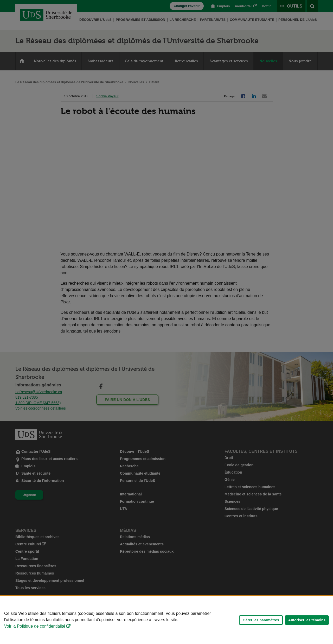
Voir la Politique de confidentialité (35, 626)
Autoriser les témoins (307, 620)
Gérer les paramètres (261, 620)
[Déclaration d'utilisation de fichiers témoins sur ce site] (166, 620)
